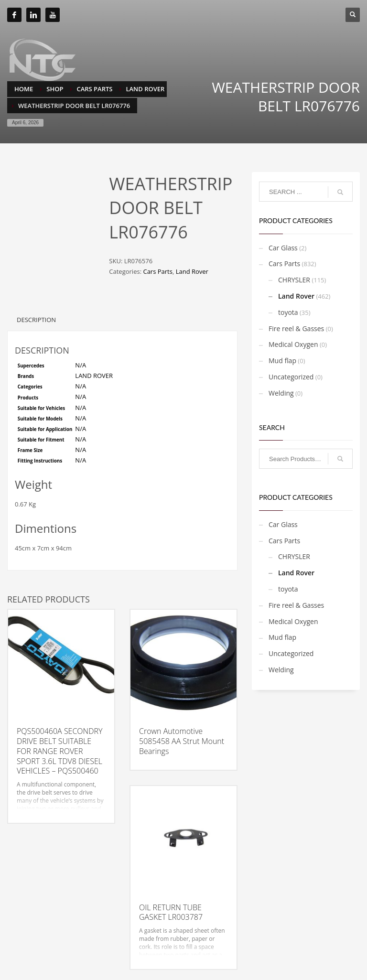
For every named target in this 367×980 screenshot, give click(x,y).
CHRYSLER (294, 280)
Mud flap (282, 361)
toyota (288, 312)
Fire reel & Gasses (296, 328)
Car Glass (283, 248)
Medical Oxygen (293, 344)
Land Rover (192, 271)
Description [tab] (36, 315)
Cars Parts (157, 271)
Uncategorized (291, 377)
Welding (281, 393)
